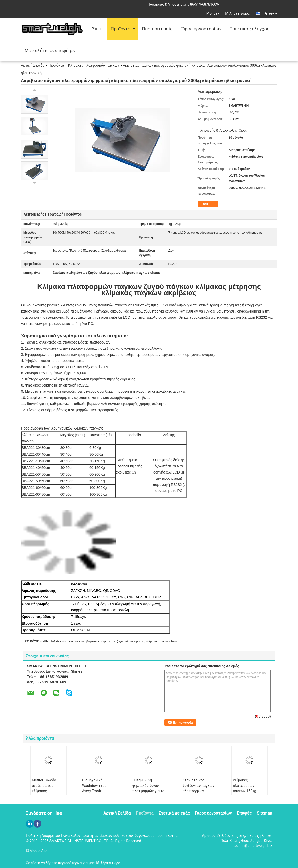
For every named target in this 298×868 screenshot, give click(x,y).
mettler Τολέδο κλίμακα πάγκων (62, 641)
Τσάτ (205, 204)
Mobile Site (37, 851)
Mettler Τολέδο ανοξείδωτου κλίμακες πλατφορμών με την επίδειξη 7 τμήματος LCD (48, 794)
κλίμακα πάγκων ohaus (162, 641)
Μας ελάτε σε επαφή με (50, 51)
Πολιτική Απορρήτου (43, 835)
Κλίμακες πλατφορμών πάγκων (94, 65)
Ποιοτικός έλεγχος (249, 29)
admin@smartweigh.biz (253, 846)
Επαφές (244, 813)
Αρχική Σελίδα (33, 65)
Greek (271, 13)
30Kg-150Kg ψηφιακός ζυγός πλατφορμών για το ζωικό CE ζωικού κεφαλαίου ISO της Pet (148, 794)
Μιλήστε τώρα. (238, 13)
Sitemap (264, 813)
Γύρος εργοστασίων (201, 29)
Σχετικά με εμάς (174, 813)
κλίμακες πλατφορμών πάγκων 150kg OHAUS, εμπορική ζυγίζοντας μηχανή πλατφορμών (248, 794)
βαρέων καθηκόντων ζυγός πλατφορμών (115, 641)
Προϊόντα (120, 29)
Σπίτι (97, 29)
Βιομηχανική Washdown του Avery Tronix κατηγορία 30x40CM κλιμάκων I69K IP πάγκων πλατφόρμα (99, 794)
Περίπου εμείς (157, 29)
